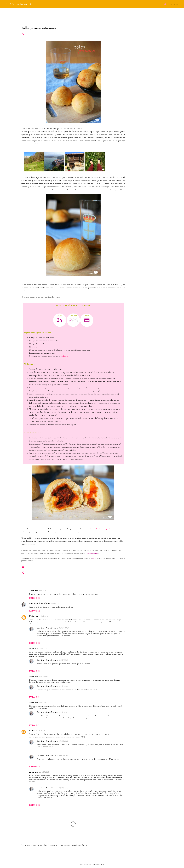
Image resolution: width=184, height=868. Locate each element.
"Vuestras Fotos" (92, 553)
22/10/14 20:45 (64, 628)
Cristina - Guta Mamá (40, 603)
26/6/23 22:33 (44, 772)
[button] (23, 34)
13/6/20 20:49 (40, 731)
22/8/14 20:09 (44, 591)
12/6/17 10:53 (43, 677)
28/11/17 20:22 (63, 686)
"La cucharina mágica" (100, 529)
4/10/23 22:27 (63, 741)
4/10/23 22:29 (63, 756)
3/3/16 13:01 (43, 648)
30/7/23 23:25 (63, 788)
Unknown (34, 616)
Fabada (64, 356)
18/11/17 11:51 (43, 703)
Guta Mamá (21, 4)
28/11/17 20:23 (63, 660)
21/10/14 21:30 (44, 616)
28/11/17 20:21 (63, 712)
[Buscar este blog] (166, 4)
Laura (32, 731)
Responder (34, 598)
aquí (94, 558)
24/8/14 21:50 (55, 604)
